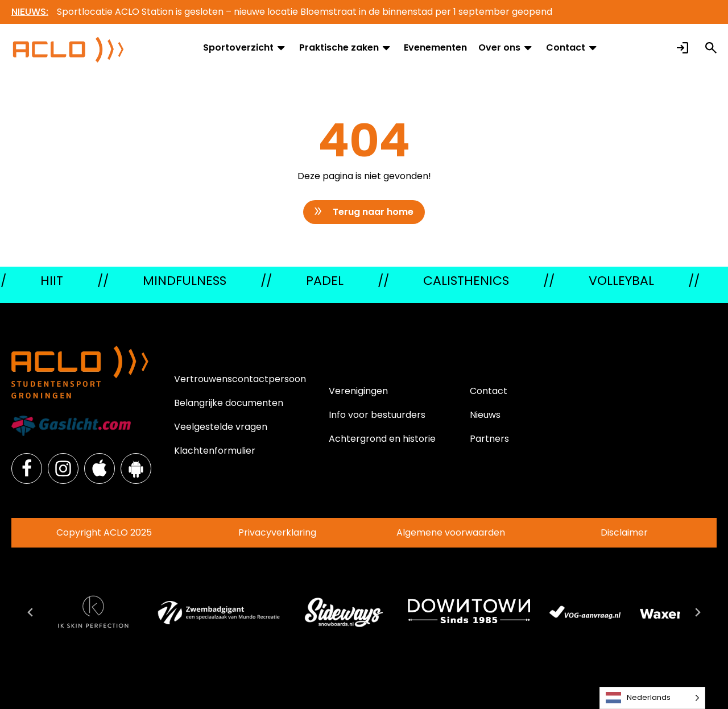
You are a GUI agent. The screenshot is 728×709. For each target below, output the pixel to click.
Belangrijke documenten (229, 403)
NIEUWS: (30, 12)
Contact (572, 47)
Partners (489, 439)
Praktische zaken (346, 47)
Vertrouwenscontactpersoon (240, 379)
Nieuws (485, 415)
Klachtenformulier (215, 451)
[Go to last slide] (31, 612)
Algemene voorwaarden (451, 532)
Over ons (506, 47)
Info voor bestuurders (377, 415)
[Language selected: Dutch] (652, 698)
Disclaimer (624, 532)
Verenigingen (358, 391)
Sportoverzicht (245, 47)
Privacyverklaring (277, 532)
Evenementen (435, 47)
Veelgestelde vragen (221, 427)
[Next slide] (697, 612)
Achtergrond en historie (382, 439)
